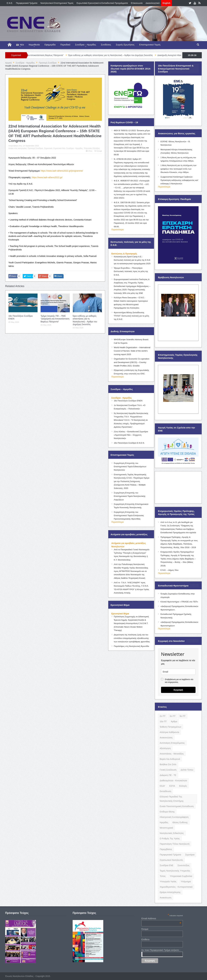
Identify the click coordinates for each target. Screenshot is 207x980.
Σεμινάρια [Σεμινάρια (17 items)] (190, 855)
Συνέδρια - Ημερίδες (75, 148)
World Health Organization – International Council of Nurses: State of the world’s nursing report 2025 (132, 351)
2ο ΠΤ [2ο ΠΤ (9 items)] (163, 716)
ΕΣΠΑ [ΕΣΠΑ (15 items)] (172, 786)
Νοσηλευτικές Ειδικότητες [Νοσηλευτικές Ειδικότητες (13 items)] (172, 833)
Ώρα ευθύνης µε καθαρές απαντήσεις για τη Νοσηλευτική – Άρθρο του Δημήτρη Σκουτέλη (119, 55)
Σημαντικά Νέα (59, 148)
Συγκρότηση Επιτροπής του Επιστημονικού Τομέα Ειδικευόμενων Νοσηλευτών (130, 467)
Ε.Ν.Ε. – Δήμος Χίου (169, 570)
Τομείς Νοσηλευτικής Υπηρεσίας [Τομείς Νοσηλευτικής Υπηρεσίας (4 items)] (175, 871)
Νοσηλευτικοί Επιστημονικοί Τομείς (57, 3)
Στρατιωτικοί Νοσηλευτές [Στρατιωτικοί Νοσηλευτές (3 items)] (171, 860)
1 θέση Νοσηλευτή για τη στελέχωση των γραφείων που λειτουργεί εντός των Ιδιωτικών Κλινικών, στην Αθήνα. (178, 169)
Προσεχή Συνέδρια (35, 148)
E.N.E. (10, 3)
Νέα (20, 45)
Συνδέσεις (106, 45)
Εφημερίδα (50, 45)
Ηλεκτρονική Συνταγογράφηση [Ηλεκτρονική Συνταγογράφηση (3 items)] (174, 817)
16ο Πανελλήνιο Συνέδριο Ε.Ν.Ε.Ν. (129, 443)
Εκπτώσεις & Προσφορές (124, 254)
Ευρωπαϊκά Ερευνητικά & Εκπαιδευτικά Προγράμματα (102, 3)
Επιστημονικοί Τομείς (150, 45)
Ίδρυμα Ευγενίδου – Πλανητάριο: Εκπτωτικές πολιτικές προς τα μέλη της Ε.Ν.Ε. (131, 271)
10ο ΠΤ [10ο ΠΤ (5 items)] (163, 721)
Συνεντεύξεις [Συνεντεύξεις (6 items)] (183, 865)
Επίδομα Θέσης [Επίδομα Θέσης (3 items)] (167, 812)
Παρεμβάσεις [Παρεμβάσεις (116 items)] (166, 849)
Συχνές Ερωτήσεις (125, 45)
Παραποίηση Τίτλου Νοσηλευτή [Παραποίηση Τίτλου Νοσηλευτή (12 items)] (175, 844)
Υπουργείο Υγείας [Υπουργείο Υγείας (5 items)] (168, 881)
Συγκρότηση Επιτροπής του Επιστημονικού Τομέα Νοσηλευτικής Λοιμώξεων (130, 496)
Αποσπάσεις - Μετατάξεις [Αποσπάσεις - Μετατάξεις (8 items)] (172, 754)
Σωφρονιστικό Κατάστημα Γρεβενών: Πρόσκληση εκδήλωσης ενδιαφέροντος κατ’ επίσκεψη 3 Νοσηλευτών (179, 180)
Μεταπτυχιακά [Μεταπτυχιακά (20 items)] (166, 828)
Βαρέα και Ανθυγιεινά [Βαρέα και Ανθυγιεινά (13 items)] (170, 759)
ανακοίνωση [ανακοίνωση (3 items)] (165, 898)
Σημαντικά (48, 148)
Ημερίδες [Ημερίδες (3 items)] (164, 822)
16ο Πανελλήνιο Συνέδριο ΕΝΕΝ (128, 401)
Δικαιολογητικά (153, 3)
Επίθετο (145, 939)
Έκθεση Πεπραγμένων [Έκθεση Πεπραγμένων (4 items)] (170, 727)
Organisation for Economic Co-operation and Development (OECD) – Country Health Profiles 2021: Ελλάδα (132, 362)
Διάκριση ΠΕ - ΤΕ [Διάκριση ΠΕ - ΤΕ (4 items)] (168, 775)
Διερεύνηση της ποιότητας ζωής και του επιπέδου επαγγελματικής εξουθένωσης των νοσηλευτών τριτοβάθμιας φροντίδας (132, 638)
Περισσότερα (118, 230)
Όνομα (145, 929)
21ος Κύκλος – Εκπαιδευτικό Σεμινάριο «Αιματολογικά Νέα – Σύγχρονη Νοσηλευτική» (131, 435)
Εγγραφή (178, 690)
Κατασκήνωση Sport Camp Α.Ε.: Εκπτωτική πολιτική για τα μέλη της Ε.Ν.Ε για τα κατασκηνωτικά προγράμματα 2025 (132, 260)
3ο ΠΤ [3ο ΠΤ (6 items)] (173, 716)
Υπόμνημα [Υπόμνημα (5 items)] (186, 881)
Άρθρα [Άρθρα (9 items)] (174, 721)
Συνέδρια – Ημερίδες (86, 45)
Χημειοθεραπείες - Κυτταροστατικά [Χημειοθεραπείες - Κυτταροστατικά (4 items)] (176, 887)
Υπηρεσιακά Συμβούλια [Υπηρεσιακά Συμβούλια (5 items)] (181, 876)
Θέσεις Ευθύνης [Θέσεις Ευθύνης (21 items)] (180, 822)
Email (98, 151)
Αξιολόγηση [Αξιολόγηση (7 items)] (165, 748)
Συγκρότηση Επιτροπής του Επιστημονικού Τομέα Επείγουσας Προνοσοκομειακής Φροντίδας (129, 516)
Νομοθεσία (34, 45)
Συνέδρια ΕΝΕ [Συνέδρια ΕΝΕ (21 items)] (166, 865)
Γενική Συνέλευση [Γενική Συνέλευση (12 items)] (168, 770)
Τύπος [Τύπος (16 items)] (163, 876)
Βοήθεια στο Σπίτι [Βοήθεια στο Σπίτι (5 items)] (168, 764)
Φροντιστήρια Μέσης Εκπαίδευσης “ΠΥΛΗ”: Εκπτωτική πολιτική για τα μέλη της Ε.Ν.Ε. (131, 316)
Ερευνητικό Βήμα (120, 614)
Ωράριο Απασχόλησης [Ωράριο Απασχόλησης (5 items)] (170, 892)
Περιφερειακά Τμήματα (27, 3)
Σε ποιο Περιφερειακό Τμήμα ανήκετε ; (161, 950)
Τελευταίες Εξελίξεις (92, 148)
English (166, 3)
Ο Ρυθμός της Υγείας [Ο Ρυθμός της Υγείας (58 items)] (170, 839)
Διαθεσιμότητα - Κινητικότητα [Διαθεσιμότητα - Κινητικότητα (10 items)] (173, 781)
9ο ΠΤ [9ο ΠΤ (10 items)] (182, 716)
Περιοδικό (65, 45)
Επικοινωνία (137, 3)
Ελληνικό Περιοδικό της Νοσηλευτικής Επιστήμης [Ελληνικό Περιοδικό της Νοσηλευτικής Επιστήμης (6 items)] (172, 799)
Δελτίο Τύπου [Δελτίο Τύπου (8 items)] (187, 770)
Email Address (161, 918)
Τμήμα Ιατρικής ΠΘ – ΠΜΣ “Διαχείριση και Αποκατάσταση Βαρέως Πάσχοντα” (55, 319)
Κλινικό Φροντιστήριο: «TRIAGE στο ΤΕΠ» (179, 602)
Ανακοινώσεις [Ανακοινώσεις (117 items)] (166, 738)
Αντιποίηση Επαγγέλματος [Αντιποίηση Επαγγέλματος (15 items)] (172, 743)
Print (89, 151)
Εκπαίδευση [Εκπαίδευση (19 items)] (165, 791)
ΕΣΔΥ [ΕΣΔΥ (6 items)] (162, 786)
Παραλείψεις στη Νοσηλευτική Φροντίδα (131, 646)
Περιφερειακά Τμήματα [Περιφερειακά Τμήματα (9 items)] (170, 855)
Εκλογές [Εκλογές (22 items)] (183, 786)
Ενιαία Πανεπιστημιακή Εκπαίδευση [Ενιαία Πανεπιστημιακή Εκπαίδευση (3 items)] (177, 806)
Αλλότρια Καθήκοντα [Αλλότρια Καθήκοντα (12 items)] (169, 732)
